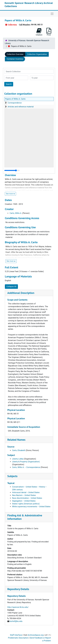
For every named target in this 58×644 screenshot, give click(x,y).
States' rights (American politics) (26, 504)
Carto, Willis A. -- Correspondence (26, 467)
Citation (39, 32)
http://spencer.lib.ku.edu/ (18, 607)
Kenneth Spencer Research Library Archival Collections (29, 4)
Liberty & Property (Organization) (26, 462)
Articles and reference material (21, 107)
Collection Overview (15, 54)
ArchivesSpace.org (36, 635)
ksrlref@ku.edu (16, 621)
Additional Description (21, 293)
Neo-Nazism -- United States (24, 495)
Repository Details (18, 589)
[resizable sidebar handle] (12, 170)
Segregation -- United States (24, 501)
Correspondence (15, 103)
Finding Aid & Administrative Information (25, 517)
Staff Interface (16, 635)
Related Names (16, 440)
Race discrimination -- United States (27, 498)
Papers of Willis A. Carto (15, 99)
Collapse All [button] (11, 287)
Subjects (12, 476)
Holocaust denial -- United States (26, 492)
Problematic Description (18, 638)
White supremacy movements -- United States (31, 507)
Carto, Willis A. (16, 213)
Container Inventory (15, 59)
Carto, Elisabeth (19, 450)
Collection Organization (37, 54)
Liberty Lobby (18, 459)
